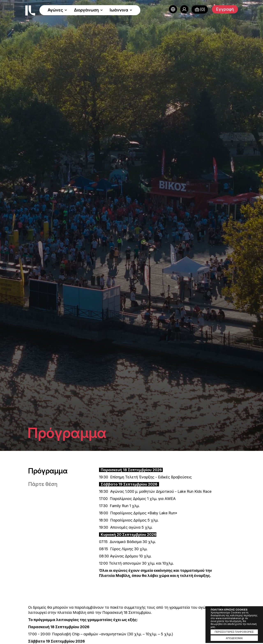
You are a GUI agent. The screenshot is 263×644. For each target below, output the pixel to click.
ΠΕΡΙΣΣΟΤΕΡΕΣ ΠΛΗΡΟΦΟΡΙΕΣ (234, 632)
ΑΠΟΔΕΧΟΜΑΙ (234, 638)
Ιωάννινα (121, 10)
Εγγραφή (225, 9)
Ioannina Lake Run (30, 10)
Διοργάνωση (88, 10)
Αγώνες (57, 10)
